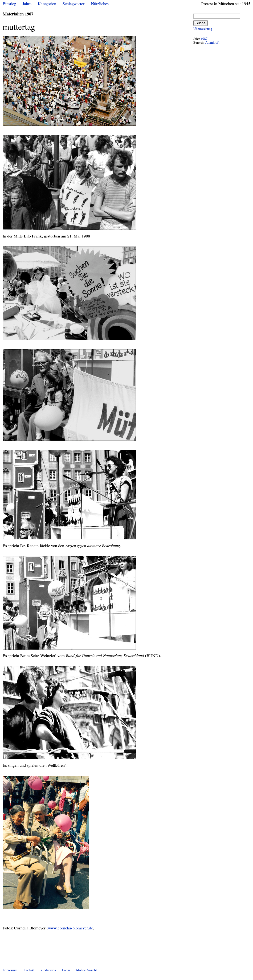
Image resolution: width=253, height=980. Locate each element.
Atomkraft (212, 43)
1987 (204, 39)
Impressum (10, 970)
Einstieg (9, 4)
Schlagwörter (74, 4)
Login (66, 970)
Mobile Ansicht (87, 970)
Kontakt (29, 970)
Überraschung (203, 29)
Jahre (27, 4)
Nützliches (100, 4)
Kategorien (47, 4)
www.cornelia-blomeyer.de (70, 928)
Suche (201, 23)
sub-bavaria (48, 970)
